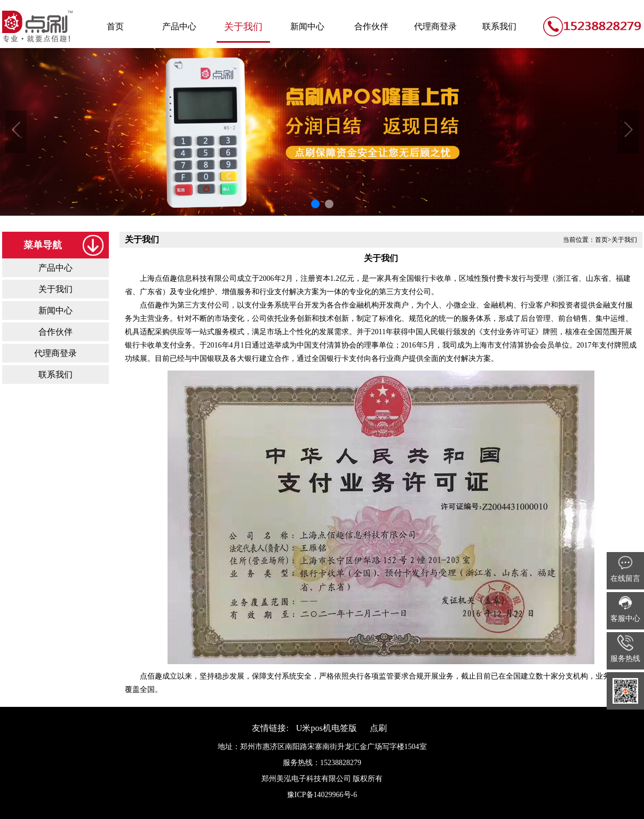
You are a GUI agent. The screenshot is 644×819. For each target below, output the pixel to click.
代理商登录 (435, 26)
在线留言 (625, 569)
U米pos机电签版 (327, 728)
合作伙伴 (371, 26)
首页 (115, 26)
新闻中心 (307, 26)
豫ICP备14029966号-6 (322, 795)
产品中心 (179, 26)
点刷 (378, 728)
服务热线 (625, 649)
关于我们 (243, 27)
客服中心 (625, 609)
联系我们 (499, 26)
